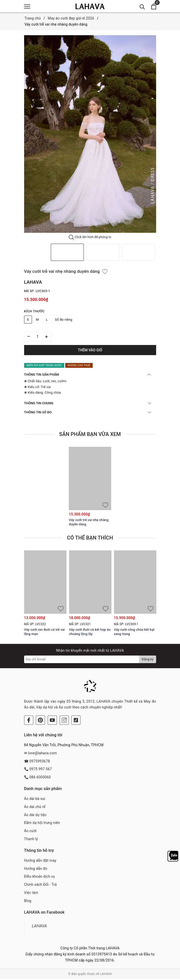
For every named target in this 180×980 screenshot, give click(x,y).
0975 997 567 (40, 770)
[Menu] (27, 7)
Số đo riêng (63, 320)
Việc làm (31, 894)
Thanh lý (31, 840)
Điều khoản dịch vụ (40, 877)
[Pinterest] (40, 721)
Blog (28, 901)
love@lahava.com (42, 754)
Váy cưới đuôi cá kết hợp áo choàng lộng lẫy (90, 633)
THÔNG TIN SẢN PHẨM (88, 376)
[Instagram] (64, 721)
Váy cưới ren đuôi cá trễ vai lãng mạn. (45, 633)
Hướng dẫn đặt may (40, 861)
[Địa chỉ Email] (82, 660)
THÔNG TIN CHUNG (88, 404)
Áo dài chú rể (35, 808)
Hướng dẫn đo (36, 869)
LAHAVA (39, 927)
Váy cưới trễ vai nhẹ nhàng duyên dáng (89, 523)
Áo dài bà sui (35, 800)
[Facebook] (29, 721)
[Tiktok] (76, 721)
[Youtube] (52, 721)
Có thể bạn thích (90, 539)
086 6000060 (40, 778)
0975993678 (39, 762)
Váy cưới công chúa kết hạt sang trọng (134, 633)
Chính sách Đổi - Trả (40, 886)
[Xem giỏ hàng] (154, 7)
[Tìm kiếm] (142, 7)
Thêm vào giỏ (90, 351)
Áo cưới (30, 832)
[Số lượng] (38, 338)
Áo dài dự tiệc (35, 816)
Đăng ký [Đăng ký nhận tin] (148, 660)
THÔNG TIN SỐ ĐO (88, 413)
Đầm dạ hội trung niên (42, 824)
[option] (90, 135)
